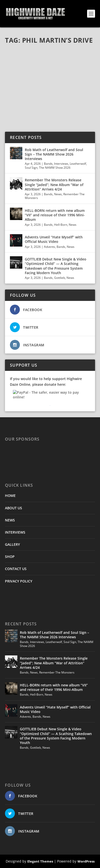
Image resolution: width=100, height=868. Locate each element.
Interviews (61, 164)
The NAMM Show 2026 (55, 168)
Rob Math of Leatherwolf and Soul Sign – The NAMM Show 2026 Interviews (54, 154)
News (58, 194)
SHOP (10, 557)
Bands (48, 164)
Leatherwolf (78, 164)
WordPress (86, 861)
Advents (50, 247)
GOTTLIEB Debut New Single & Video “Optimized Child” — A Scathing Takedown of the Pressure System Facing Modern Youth (56, 266)
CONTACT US (16, 569)
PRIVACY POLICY (19, 581)
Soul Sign (31, 168)
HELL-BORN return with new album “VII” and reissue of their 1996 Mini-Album (55, 215)
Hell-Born (61, 225)
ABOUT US (14, 508)
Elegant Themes (40, 861)
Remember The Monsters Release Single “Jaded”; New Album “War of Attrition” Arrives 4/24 (54, 184)
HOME (10, 496)
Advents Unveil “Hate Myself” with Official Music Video (54, 239)
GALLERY (12, 544)
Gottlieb (60, 278)
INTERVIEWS (15, 532)
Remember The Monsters (57, 672)
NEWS (10, 520)
